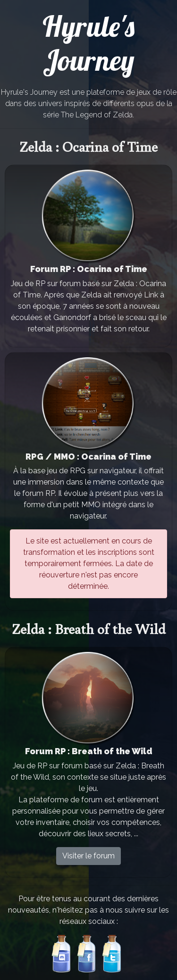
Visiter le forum (88, 856)
